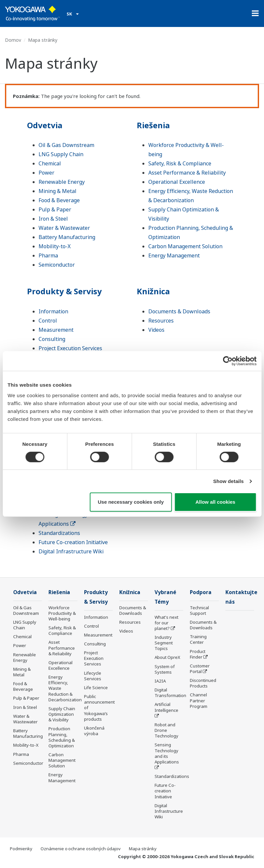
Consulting (52, 339)
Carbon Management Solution (185, 246)
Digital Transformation (170, 693)
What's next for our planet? (166, 623)
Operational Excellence (177, 182)
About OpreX (167, 657)
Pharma (48, 255)
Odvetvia (45, 125)
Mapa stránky (143, 849)
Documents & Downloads (179, 311)
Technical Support (199, 610)
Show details (229, 481)
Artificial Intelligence (166, 707)
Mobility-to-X (55, 246)
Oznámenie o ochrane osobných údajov (81, 849)
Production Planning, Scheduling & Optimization (62, 737)
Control (48, 321)
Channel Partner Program (199, 700)
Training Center (198, 639)
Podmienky (21, 849)
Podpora (201, 592)
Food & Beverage (59, 200)
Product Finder (198, 654)
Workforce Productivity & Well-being (62, 613)
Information (53, 311)
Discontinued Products (203, 683)
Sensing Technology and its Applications (167, 753)
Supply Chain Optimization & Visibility (62, 714)
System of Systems (165, 669)
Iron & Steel (53, 219)
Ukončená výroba (94, 731)
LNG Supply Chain (61, 154)
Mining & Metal (58, 191)
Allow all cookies (215, 502)
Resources (161, 321)
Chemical (50, 163)
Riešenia (153, 125)
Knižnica (153, 291)
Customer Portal (200, 669)
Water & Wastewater (64, 228)
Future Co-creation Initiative (73, 542)
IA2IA (160, 681)
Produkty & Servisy (64, 291)
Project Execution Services (70, 348)
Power (46, 173)
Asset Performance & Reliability (187, 173)
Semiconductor (57, 265)
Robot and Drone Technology (166, 730)
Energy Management (174, 255)
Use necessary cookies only (131, 502)
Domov (13, 40)
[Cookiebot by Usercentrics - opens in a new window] (228, 361)
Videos (156, 330)
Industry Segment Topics (164, 643)
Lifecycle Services (93, 676)
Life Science (96, 687)
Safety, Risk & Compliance (180, 163)
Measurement (56, 330)
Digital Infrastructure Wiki (71, 551)
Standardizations (59, 533)
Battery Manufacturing (67, 237)
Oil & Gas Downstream (66, 145)
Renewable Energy (62, 182)
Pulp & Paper (55, 209)
